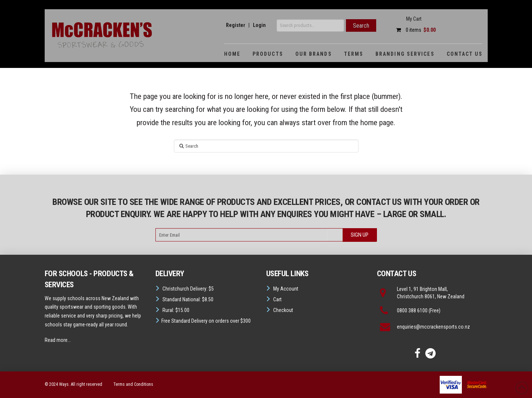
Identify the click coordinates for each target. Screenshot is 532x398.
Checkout (283, 310)
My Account (286, 289)
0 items (414, 30)
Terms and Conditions (133, 384)
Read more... (58, 340)
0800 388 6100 (412, 310)
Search (361, 26)
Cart (277, 299)
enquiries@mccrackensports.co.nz (433, 327)
